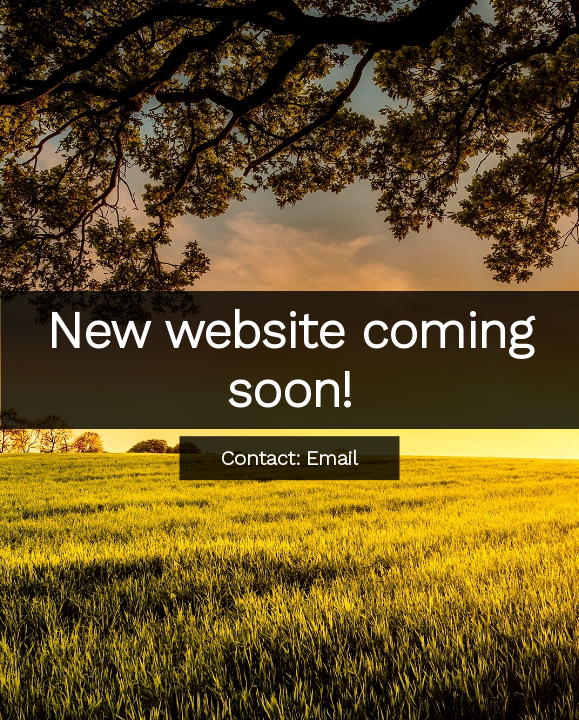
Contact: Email (289, 458)
